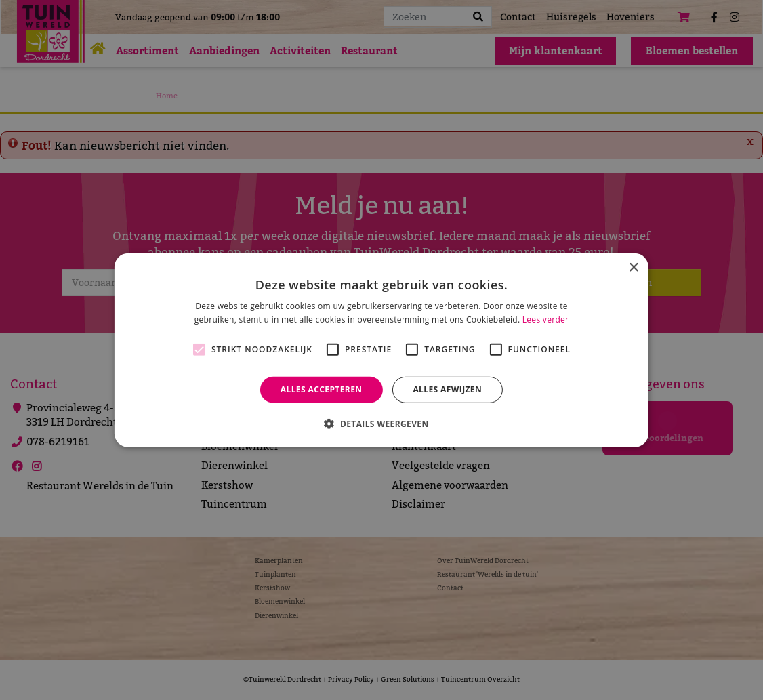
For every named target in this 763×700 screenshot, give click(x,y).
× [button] (633, 267)
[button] (381, 424)
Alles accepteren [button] (322, 389)
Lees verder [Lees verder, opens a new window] (546, 320)
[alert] (381, 350)
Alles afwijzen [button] (447, 389)
